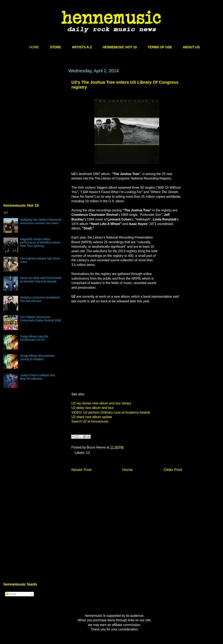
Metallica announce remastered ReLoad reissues (40, 299)
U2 (88, 453)
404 (6, 213)
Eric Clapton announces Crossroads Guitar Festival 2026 (41, 319)
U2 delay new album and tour (92, 408)
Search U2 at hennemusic (90, 421)
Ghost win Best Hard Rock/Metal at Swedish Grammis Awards (41, 280)
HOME (34, 47)
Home (128, 470)
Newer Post (81, 470)
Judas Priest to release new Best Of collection (38, 377)
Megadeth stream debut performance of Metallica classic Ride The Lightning (40, 243)
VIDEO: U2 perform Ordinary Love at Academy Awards (111, 412)
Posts (11, 594)
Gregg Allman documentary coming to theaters (38, 357)
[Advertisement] (34, 107)
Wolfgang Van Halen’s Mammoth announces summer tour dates (41, 221)
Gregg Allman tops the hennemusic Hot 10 (34, 338)
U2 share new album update (92, 417)
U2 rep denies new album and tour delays (101, 403)
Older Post (173, 470)
